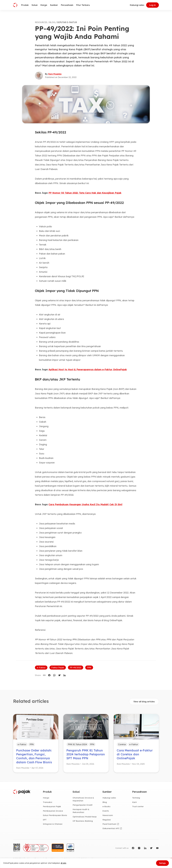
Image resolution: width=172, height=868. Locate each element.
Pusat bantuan (109, 824)
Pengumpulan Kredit (82, 805)
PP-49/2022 (76, 668)
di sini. (64, 863)
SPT (45, 820)
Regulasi (107, 820)
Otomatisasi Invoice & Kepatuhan (83, 799)
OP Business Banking (83, 821)
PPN (89, 668)
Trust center (138, 806)
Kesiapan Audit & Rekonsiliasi (81, 811)
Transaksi (47, 802)
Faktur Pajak (58, 668)
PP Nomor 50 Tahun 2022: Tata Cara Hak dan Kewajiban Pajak (85, 193)
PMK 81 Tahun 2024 (77, 744)
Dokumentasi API (111, 828)
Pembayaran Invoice (53, 811)
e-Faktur (41, 668)
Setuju (162, 863)
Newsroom (108, 815)
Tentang (136, 798)
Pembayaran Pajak (52, 806)
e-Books (106, 806)
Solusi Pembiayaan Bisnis (55, 815)
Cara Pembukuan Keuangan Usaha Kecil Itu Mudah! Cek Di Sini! (85, 504)
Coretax (122, 744)
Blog (105, 802)
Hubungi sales (137, 5)
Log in (153, 5)
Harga (46, 798)
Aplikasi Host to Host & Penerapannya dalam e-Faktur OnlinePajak (88, 369)
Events (106, 811)
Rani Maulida (55, 74)
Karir (135, 802)
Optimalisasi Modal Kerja (85, 817)
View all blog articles (144, 702)
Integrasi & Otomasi (53, 824)
